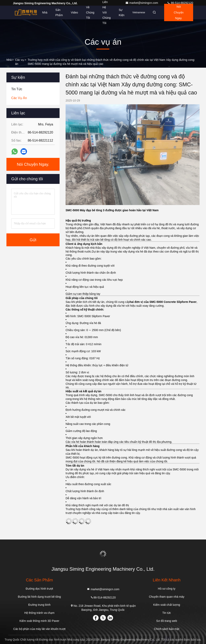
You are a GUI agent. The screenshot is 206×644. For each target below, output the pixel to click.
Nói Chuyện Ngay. (178, 12)
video (72, 12)
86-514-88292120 (180, 3)
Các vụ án (20, 62)
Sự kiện (119, 12)
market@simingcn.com (142, 3)
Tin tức (167, 613)
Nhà (42, 12)
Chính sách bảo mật (167, 629)
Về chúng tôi (88, 12)
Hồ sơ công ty (167, 589)
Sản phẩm (57, 12)
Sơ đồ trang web (167, 621)
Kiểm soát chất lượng (167, 605)
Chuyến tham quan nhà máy (167, 597)
